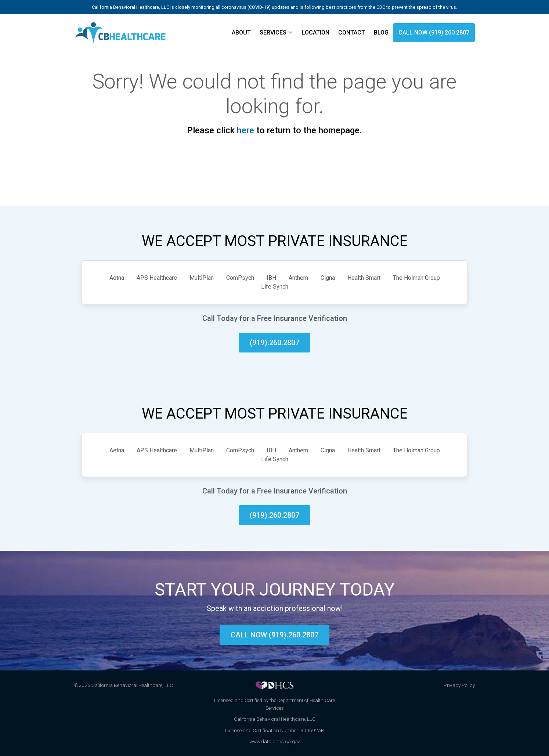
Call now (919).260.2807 (274, 635)
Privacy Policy (459, 685)
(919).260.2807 (274, 343)
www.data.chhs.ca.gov (275, 741)
